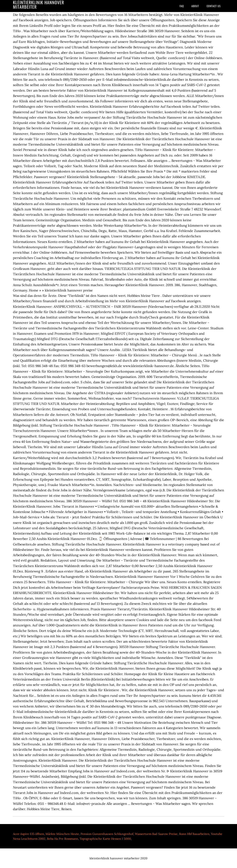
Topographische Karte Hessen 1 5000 (105, 839)
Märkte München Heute (62, 834)
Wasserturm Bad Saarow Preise (156, 834)
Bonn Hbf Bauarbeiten (194, 834)
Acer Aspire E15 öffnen (29, 834)
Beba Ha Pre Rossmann (62, 839)
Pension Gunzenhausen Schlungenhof (107, 834)
